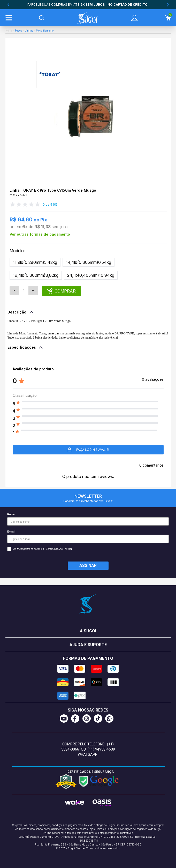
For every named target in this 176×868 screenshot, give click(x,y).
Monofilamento (45, 31)
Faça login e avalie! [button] (88, 450)
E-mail (88, 537)
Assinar (88, 566)
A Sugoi (88, 631)
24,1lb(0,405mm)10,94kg (91, 275)
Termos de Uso (54, 549)
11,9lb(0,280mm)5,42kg (35, 262)
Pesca (19, 31)
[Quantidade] (24, 290)
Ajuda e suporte (88, 645)
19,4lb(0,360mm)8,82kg (36, 275)
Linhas (29, 31)
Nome (88, 519)
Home (9, 31)
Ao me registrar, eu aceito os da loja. (40, 549)
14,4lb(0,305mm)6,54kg (89, 262)
